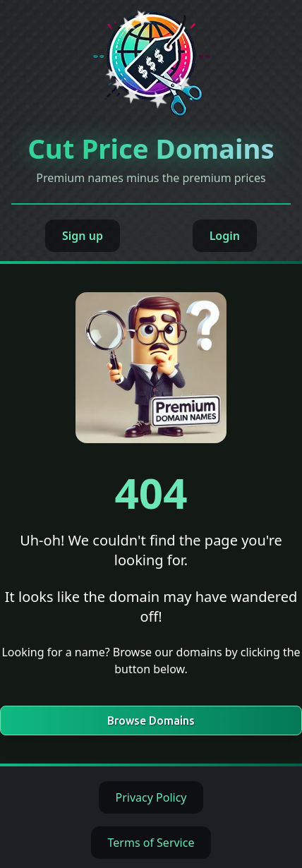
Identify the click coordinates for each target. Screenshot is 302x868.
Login (225, 236)
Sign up (83, 236)
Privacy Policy (151, 797)
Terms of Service (151, 843)
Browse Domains (151, 721)
